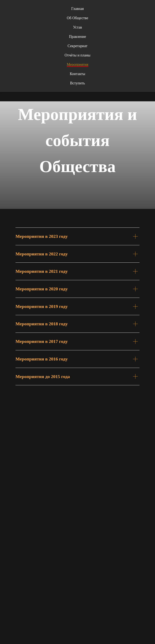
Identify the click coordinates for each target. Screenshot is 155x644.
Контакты (77, 74)
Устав (77, 27)
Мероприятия (77, 65)
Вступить (77, 83)
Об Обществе (77, 18)
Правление (77, 37)
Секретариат (77, 46)
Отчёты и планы (78, 55)
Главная (77, 9)
